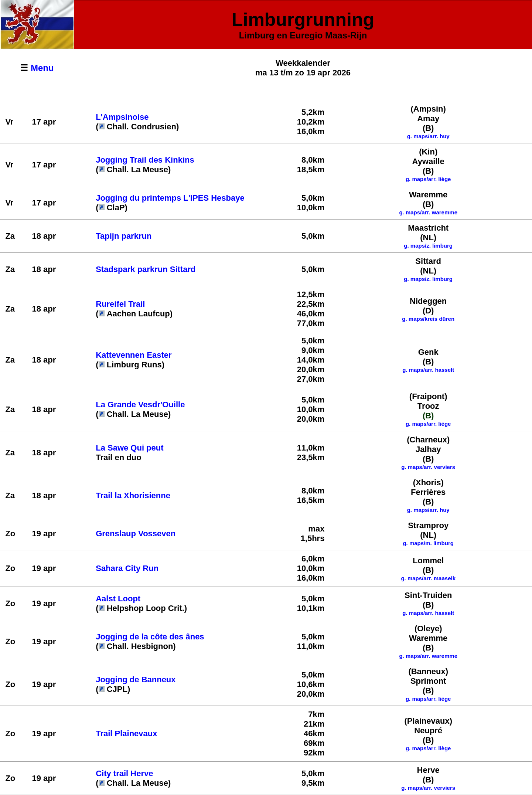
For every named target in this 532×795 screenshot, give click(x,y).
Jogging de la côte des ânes (150, 637)
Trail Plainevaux (126, 733)
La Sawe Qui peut (129, 448)
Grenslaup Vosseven (136, 534)
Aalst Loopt (118, 599)
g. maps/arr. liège (428, 179)
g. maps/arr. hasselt (428, 370)
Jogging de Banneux (136, 680)
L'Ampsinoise (122, 117)
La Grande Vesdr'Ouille (140, 405)
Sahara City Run (127, 568)
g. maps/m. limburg (428, 543)
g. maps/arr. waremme (428, 656)
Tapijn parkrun (124, 236)
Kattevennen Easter (134, 355)
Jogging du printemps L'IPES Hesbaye (170, 198)
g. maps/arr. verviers (428, 467)
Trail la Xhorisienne (133, 495)
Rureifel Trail (120, 304)
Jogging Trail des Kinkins (145, 160)
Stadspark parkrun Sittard (146, 269)
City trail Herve (124, 773)
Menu (42, 68)
